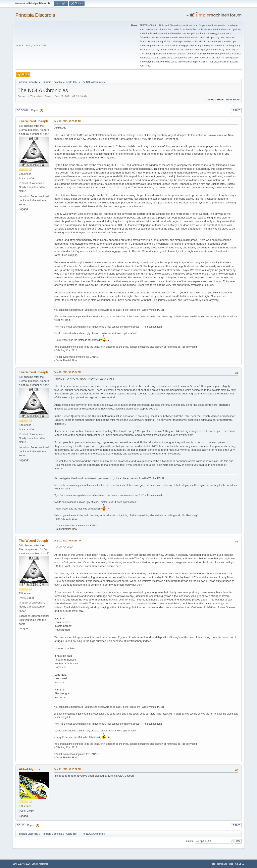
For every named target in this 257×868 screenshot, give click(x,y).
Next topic (233, 100)
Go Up (20, 825)
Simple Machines (40, 864)
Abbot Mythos (30, 769)
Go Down (22, 110)
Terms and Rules (225, 864)
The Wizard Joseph (34, 121)
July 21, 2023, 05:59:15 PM (68, 541)
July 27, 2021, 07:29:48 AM (68, 121)
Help (213, 864)
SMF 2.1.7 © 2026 (22, 864)
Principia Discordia (35, 15)
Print (236, 110)
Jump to (189, 841)
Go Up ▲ (240, 864)
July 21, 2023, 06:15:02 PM (68, 769)
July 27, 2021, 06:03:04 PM (68, 372)
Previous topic (214, 100)
